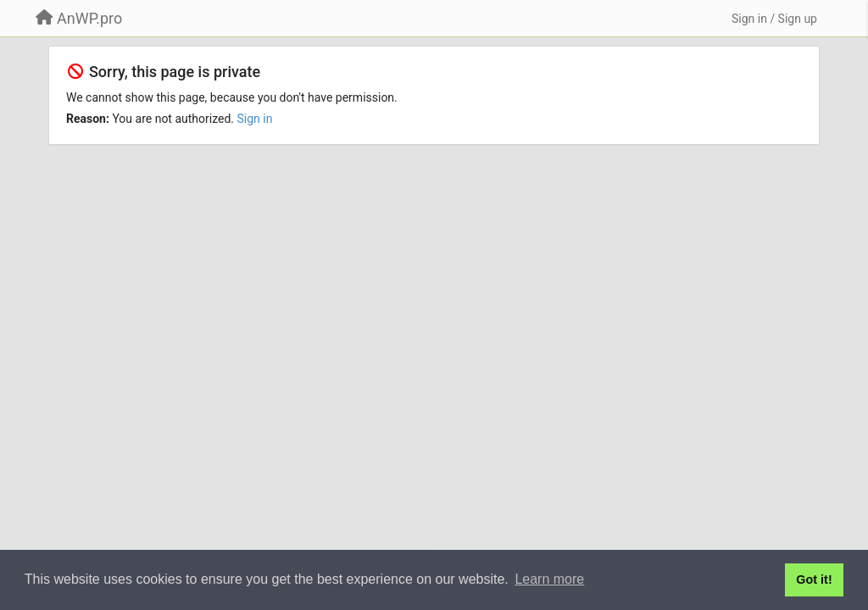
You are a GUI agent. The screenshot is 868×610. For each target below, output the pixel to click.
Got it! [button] (814, 579)
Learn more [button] (549, 579)
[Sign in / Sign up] (774, 19)
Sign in (255, 119)
